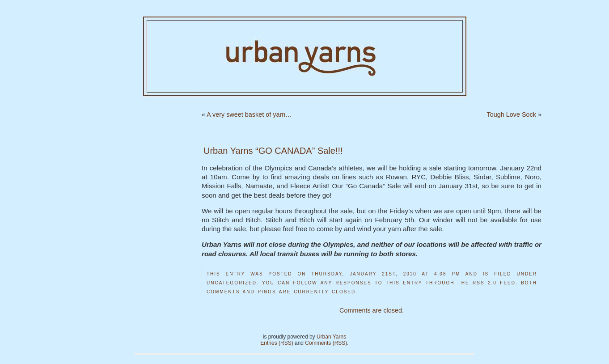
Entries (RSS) (277, 343)
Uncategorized (232, 283)
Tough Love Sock (512, 114)
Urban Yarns (331, 337)
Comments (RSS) (326, 343)
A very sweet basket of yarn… (249, 114)
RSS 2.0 (485, 283)
